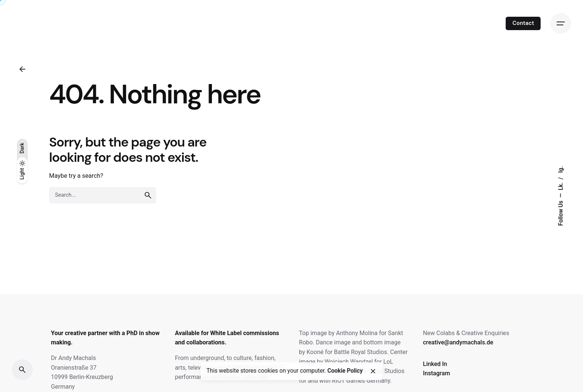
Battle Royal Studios (360, 352)
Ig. (561, 170)
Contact (523, 23)
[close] (373, 371)
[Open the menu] (561, 23)
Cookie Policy (345, 371)
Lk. (561, 186)
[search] (148, 195)
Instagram (436, 373)
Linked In (435, 364)
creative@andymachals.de (458, 342)
